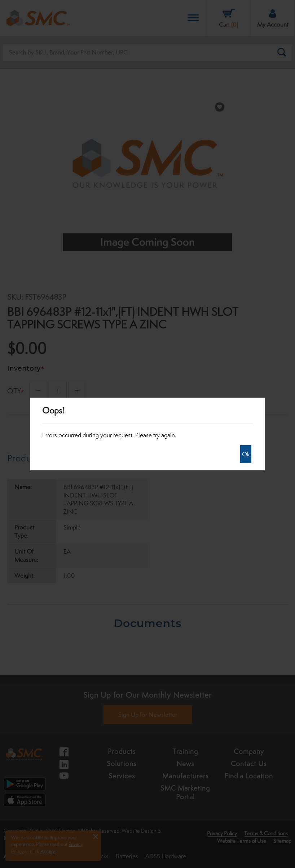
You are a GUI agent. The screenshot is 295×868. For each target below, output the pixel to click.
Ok (246, 454)
